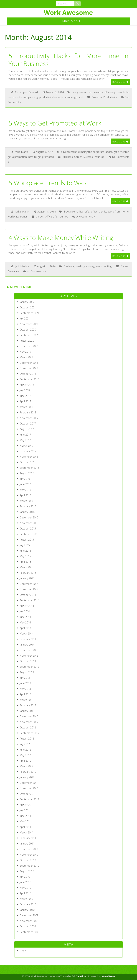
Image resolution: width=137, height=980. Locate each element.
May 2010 (25, 888)
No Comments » (36, 271)
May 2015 (25, 556)
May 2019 (25, 352)
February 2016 (28, 506)
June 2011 (25, 816)
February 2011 (28, 838)
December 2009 (29, 915)
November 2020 (29, 324)
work (99, 266)
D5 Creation (79, 976)
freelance (69, 212)
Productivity (110, 97)
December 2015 (29, 517)
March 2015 (27, 567)
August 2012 (27, 739)
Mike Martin (22, 152)
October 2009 (28, 926)
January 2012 (27, 777)
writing (108, 266)
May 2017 (25, 440)
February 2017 (28, 451)
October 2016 (28, 462)
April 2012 (26, 761)
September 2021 (30, 313)
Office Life (83, 212)
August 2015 (27, 540)
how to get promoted (41, 157)
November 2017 (29, 418)
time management (72, 97)
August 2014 (27, 606)
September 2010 (30, 866)
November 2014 (29, 589)
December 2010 (29, 849)
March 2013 (27, 700)
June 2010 (25, 882)
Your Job (99, 157)
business (98, 92)
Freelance (13, 271)
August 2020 (27, 341)
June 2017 (25, 435)
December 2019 (29, 346)
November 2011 (29, 788)
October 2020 (28, 330)
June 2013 (25, 683)
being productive (81, 92)
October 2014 (28, 595)
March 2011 (27, 832)
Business (97, 97)
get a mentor (121, 152)
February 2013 (28, 705)
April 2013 (26, 694)
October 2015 (28, 529)
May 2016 (25, 490)
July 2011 (25, 810)
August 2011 (27, 805)
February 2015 (28, 573)
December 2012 (29, 716)
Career (78, 157)
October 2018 (28, 374)
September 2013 (30, 667)
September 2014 (30, 600)
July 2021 (25, 318)
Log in (23, 950)
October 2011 (28, 794)
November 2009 (29, 921)
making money (85, 266)
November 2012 (29, 722)
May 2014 (25, 622)
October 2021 (28, 307)
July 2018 (25, 390)
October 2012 (28, 727)
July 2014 (25, 611)
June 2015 (25, 551)
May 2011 (25, 821)
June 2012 (25, 750)
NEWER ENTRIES (20, 287)
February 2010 (28, 904)
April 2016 (26, 495)
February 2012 (28, 772)
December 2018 (29, 363)
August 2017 (27, 429)
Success (88, 157)
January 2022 (27, 302)
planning (33, 97)
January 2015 (27, 578)
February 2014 (28, 639)
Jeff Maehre (22, 266)
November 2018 (29, 368)
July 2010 (25, 877)
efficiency (110, 92)
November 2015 (29, 523)
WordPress (109, 976)
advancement (69, 152)
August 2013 (27, 672)
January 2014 (27, 645)
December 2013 (29, 650)
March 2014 (27, 634)
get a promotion (17, 157)
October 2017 (28, 424)
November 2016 (29, 457)
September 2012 (30, 733)
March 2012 (27, 766)
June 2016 (25, 484)
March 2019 (27, 357)
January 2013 (27, 711)
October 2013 (28, 661)
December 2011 (29, 783)
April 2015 (26, 562)
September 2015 (30, 534)
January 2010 (27, 910)
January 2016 (27, 512)
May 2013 (25, 689)
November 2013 (29, 656)
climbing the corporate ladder (95, 152)
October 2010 (28, 860)
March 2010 (27, 899)
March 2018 (27, 407)
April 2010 (26, 893)
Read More (119, 82)
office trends (99, 212)
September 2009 (30, 932)
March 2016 (27, 501)
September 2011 (30, 799)
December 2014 (29, 584)
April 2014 (26, 628)
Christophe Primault (27, 92)
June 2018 (25, 396)
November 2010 (29, 855)
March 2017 (27, 446)
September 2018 (30, 379)
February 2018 (28, 412)
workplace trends (18, 217)
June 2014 (25, 617)
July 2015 (25, 545)
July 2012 (25, 744)
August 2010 (27, 871)
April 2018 (26, 401)
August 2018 (27, 385)
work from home (118, 212)
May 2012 (25, 755)
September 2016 (30, 468)
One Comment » (85, 217)
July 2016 (25, 479)
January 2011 (27, 844)
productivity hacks (50, 97)
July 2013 (25, 678)
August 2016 (27, 473)
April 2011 (26, 827)
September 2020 (30, 335)
